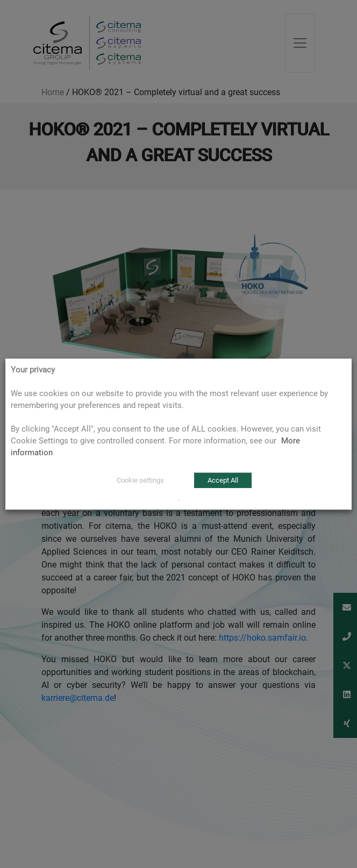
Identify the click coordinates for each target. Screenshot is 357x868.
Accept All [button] (223, 480)
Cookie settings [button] (140, 480)
